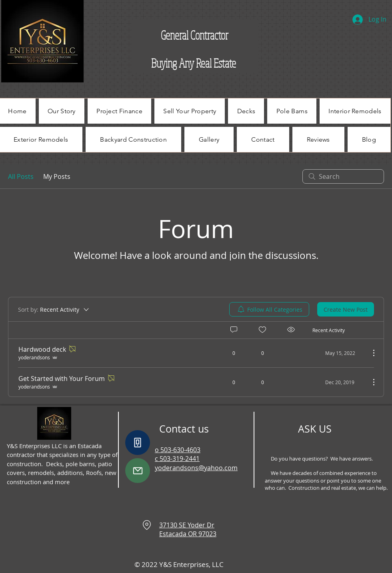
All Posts (21, 176)
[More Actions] (370, 353)
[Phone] (138, 443)
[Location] (147, 525)
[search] (343, 176)
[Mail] (138, 471)
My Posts (57, 176)
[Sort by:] (54, 309)
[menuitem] (269, 309)
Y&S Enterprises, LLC (191, 564)
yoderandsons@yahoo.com (196, 468)
